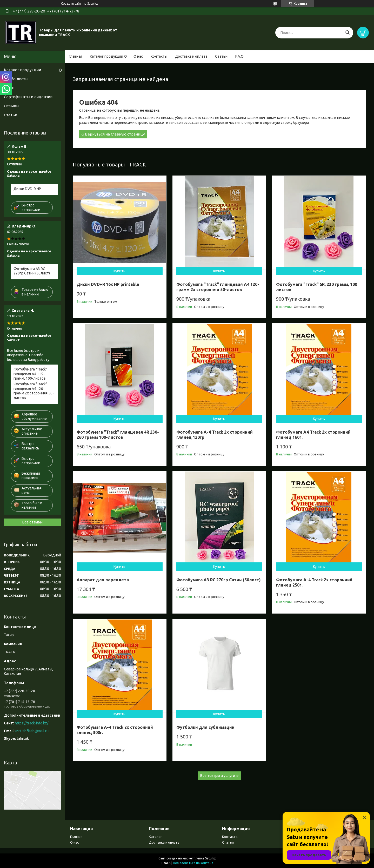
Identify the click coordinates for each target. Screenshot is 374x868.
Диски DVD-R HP (27, 189)
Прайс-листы (16, 79)
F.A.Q (239, 56)
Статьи (221, 56)
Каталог (155, 837)
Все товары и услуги (218, 776)
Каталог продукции (106, 56)
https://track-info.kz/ (32, 723)
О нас (138, 56)
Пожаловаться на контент (193, 863)
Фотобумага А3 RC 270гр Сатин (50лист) (219, 580)
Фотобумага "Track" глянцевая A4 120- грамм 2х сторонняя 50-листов (218, 287)
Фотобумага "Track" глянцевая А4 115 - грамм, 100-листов (30, 374)
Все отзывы (32, 522)
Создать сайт (71, 4)
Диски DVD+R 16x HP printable (108, 284)
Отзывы (12, 106)
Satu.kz (211, 858)
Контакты (159, 56)
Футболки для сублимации (205, 727)
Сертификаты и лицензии (28, 97)
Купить (119, 271)
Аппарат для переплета (103, 580)
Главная (75, 56)
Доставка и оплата (191, 56)
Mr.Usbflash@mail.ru (32, 731)
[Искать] (347, 33)
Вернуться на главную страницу (115, 134)
